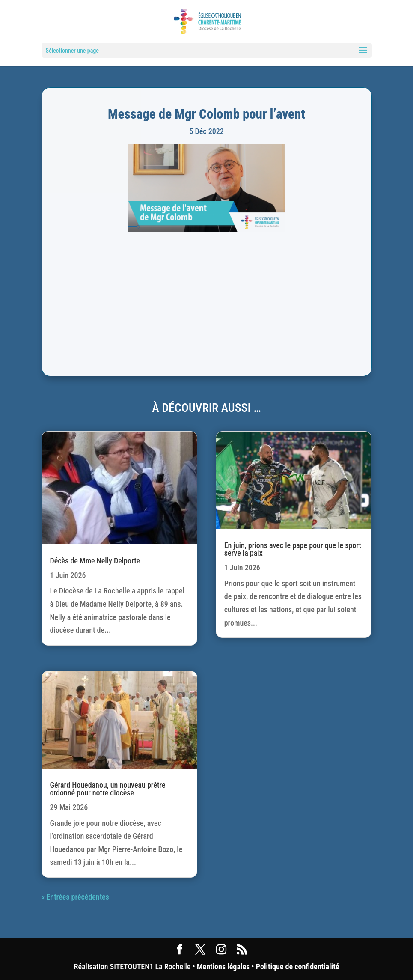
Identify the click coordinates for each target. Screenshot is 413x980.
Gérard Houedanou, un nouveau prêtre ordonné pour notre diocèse (108, 789)
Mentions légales (223, 967)
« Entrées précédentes (75, 897)
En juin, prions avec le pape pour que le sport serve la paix (293, 549)
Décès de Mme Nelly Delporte (95, 561)
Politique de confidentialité (297, 967)
